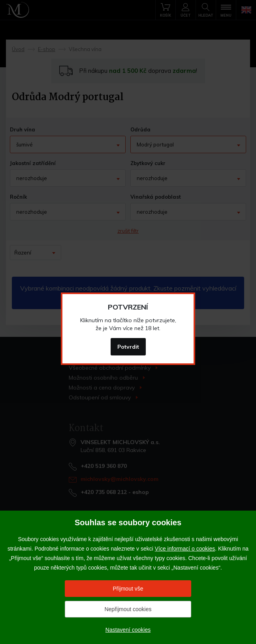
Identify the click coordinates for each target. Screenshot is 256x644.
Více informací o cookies (185, 549)
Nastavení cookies (128, 630)
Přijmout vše (128, 589)
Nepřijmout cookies (128, 609)
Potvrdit (128, 347)
